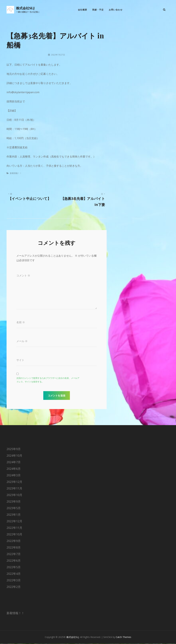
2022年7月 (14, 554)
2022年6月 (14, 561)
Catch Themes (124, 638)
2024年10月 (14, 456)
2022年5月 (14, 568)
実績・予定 (98, 10)
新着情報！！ (16, 174)
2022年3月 (14, 581)
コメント (23, 276)
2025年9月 (14, 449)
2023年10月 (14, 495)
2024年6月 (14, 469)
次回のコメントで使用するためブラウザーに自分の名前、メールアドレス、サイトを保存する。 (48, 380)
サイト (20, 360)
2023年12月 (14, 482)
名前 (21, 323)
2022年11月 (14, 528)
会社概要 (82, 10)
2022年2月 (14, 587)
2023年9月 (14, 502)
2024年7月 (14, 463)
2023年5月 (14, 508)
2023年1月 (14, 515)
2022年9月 (14, 541)
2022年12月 (14, 522)
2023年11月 (14, 489)
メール (22, 342)
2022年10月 (14, 535)
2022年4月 (14, 574)
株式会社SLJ (25, 8)
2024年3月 (14, 476)
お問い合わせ (116, 10)
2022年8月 (14, 548)
